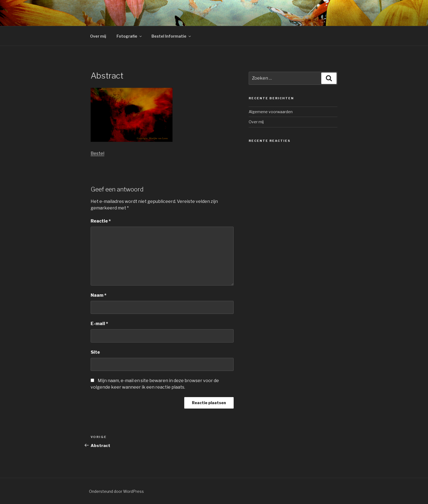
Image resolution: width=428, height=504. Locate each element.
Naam (99, 295)
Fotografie (130, 36)
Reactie (101, 221)
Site (95, 352)
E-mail (99, 324)
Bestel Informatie (172, 36)
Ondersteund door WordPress (116, 491)
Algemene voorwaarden (271, 112)
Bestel (97, 153)
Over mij (98, 36)
